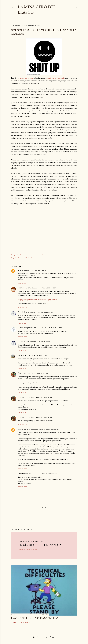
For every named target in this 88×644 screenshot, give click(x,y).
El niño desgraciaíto (26, 328)
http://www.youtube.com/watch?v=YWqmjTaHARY (37, 300)
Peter (20, 373)
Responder (22, 283)
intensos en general (26, 78)
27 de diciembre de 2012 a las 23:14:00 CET (41, 397)
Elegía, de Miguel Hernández (40, 545)
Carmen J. (22, 397)
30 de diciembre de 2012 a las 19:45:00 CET (43, 474)
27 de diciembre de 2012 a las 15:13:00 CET (37, 373)
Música (28, 258)
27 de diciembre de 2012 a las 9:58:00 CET (40, 342)
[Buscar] (76, 6)
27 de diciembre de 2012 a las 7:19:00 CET (34, 270)
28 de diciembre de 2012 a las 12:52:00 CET (45, 429)
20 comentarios (25, 622)
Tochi (20, 355)
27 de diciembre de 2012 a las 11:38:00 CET (37, 355)
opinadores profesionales (55, 78)
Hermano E (23, 288)
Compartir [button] (15, 255)
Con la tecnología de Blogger (44, 637)
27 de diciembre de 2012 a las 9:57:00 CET (48, 328)
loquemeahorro (24, 429)
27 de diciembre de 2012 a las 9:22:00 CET (40, 312)
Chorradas (21, 258)
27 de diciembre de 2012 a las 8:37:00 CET (42, 288)
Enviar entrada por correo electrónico (32, 255)
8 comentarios (32, 549)
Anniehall (21, 312)
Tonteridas (34, 258)
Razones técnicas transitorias (35, 618)
